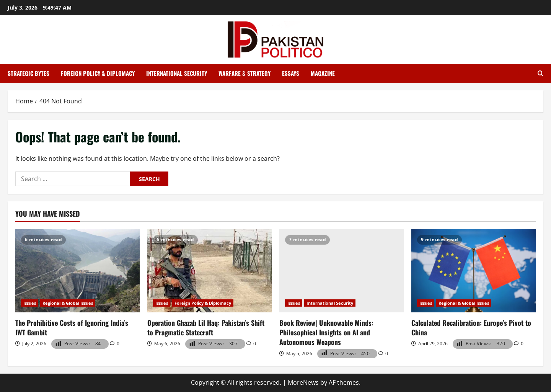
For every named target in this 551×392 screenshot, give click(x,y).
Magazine (323, 73)
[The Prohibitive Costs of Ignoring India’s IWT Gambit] (77, 271)
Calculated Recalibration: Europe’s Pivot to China (471, 327)
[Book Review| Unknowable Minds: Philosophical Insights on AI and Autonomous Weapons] (342, 271)
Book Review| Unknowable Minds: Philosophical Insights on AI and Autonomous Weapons (326, 332)
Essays (291, 73)
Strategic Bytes (29, 73)
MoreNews (303, 382)
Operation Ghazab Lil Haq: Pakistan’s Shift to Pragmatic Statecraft (206, 327)
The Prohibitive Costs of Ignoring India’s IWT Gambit (72, 327)
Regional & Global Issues (68, 303)
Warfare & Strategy (245, 73)
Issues (30, 303)
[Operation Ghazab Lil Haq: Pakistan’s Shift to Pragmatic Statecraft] (209, 271)
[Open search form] (540, 73)
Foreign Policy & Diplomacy (98, 73)
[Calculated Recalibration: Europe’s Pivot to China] (474, 271)
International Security (177, 73)
